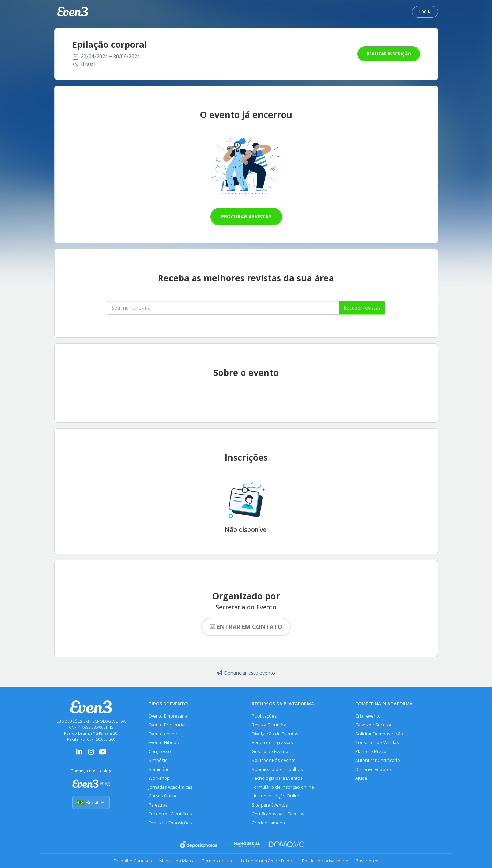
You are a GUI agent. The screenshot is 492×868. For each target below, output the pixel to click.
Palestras (158, 805)
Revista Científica (269, 725)
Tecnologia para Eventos (277, 778)
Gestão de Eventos (271, 752)
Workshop (159, 778)
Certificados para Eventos (278, 814)
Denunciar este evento (246, 673)
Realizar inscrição (389, 54)
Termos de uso (218, 861)
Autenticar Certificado (378, 760)
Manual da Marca (177, 861)
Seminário (159, 769)
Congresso (160, 752)
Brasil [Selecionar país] (91, 803)
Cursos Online (163, 796)
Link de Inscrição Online (276, 796)
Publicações (264, 716)
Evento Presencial (167, 725)
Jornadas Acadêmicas (170, 787)
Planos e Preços (372, 752)
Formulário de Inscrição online (283, 787)
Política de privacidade (325, 861)
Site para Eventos (270, 805)
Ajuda (361, 778)
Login (425, 12)
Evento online (163, 734)
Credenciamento (269, 823)
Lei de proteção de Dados (268, 861)
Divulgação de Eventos (275, 734)
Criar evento (368, 716)
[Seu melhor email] (223, 308)
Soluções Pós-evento (274, 760)
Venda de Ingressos (272, 743)
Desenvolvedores (374, 769)
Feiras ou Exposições (170, 823)
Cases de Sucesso (374, 725)
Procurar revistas (246, 217)
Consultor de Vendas (377, 743)
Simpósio (158, 760)
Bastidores (367, 861)
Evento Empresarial (168, 716)
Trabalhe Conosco (133, 861)
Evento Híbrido (164, 743)
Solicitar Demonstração (379, 734)
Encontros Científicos (170, 814)
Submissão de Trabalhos (277, 769)
